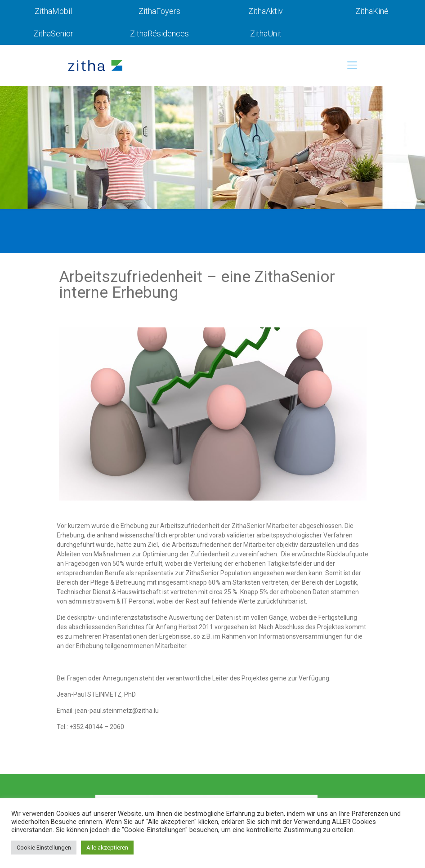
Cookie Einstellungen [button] (44, 848)
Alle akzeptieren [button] (107, 848)
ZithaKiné (372, 11)
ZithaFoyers (159, 11)
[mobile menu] (352, 65)
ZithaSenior (53, 34)
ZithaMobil (53, 11)
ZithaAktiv (266, 11)
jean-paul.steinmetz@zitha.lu (117, 711)
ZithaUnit (266, 34)
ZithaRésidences (159, 34)
